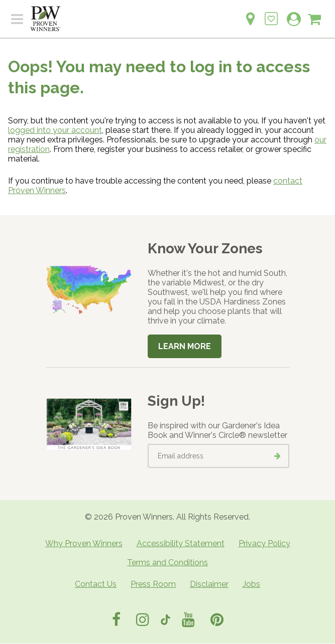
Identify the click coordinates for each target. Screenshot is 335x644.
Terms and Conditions (167, 562)
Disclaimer (209, 584)
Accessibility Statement (181, 543)
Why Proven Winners (84, 543)
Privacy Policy (264, 543)
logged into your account (55, 130)
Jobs (251, 584)
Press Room (153, 584)
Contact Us (96, 584)
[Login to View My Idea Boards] (271, 13)
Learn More (185, 346)
